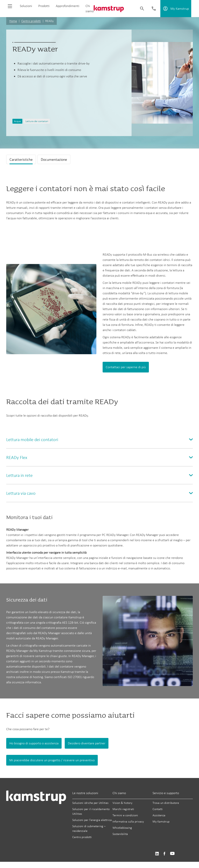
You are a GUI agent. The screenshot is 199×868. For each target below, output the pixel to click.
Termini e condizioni (125, 815)
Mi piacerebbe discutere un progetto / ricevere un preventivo (52, 760)
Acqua (17, 121)
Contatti (158, 809)
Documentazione (54, 159)
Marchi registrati (123, 809)
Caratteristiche (21, 159)
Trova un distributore (166, 803)
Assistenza (159, 815)
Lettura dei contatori (37, 121)
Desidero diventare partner (87, 743)
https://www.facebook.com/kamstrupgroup (164, 854)
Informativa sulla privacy (128, 821)
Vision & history (122, 803)
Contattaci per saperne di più (126, 367)
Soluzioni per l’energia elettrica (92, 820)
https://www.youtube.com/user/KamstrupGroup (172, 854)
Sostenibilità (120, 834)
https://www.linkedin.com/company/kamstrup (157, 854)
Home (13, 21)
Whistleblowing (122, 828)
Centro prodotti (31, 21)
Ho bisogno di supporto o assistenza (34, 743)
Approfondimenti (68, 6)
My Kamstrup (161, 821)
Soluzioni (26, 6)
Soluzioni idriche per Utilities (90, 803)
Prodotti (44, 6)
